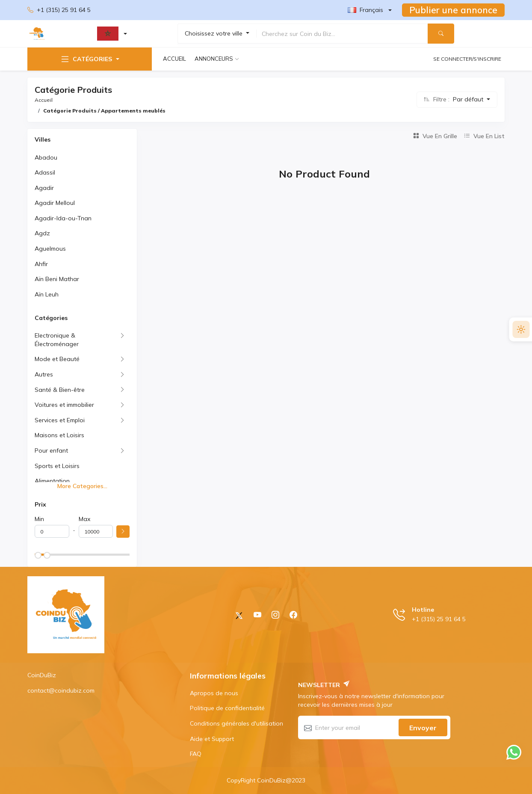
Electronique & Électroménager (57, 340)
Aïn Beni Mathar (57, 279)
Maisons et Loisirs (59, 435)
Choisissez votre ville (214, 33)
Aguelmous (50, 249)
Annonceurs (214, 59)
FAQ (196, 754)
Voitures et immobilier (64, 405)
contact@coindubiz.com (61, 690)
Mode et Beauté (57, 359)
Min (39, 519)
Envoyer (423, 728)
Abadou (46, 157)
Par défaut (469, 99)
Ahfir (41, 264)
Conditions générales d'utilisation (236, 723)
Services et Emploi (60, 420)
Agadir (44, 188)
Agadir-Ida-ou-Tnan (63, 218)
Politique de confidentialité (227, 708)
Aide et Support (212, 739)
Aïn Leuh (47, 294)
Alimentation (52, 481)
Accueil (174, 59)
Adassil (45, 172)
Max (84, 519)
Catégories (86, 59)
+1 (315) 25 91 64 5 (59, 10)
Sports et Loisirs (57, 466)
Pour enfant (51, 450)
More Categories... (82, 486)
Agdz (42, 233)
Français (365, 10)
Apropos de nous (214, 693)
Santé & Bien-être (60, 390)
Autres (44, 374)
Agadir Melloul (55, 203)
